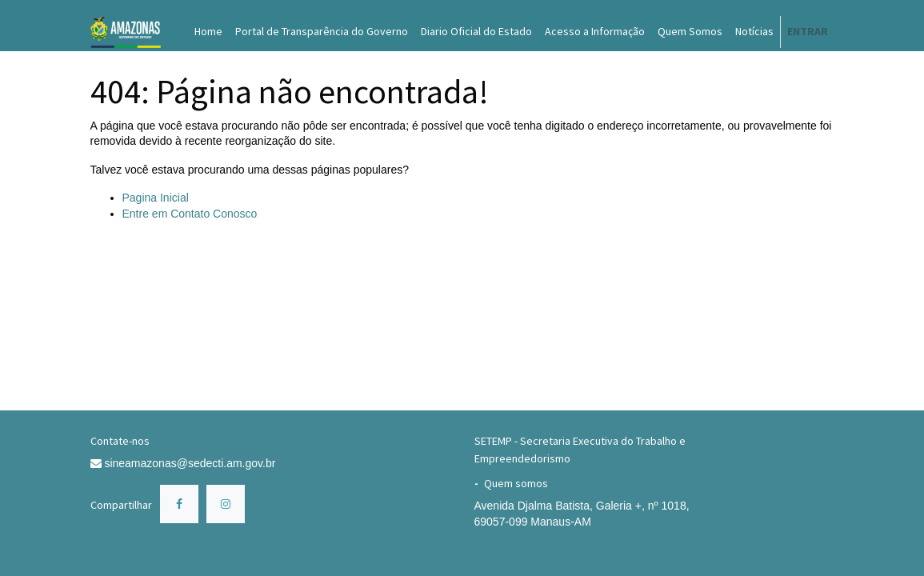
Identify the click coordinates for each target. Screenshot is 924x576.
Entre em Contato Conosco (190, 214)
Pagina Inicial (156, 198)
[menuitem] (208, 32)
